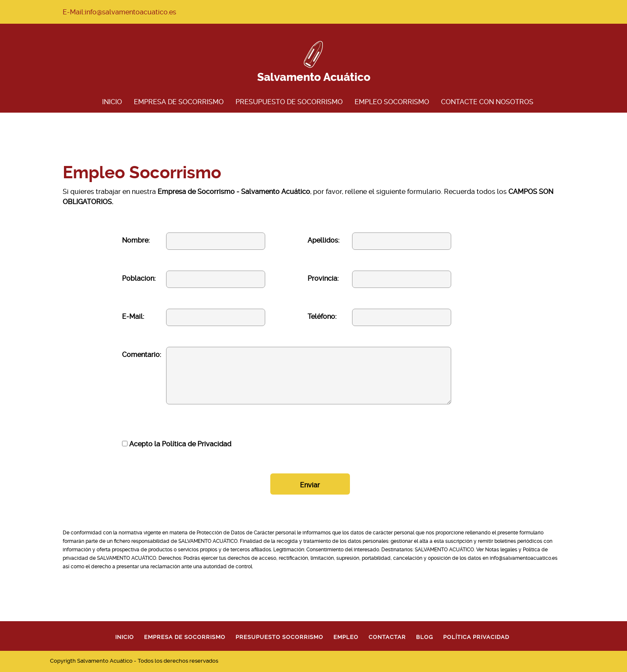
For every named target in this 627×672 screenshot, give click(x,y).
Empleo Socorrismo (392, 102)
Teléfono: (322, 317)
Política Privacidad (476, 637)
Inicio (112, 102)
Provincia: (323, 278)
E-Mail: (133, 317)
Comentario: (141, 355)
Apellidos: (323, 240)
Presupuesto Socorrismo (279, 637)
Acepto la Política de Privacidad (177, 444)
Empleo (346, 637)
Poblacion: (139, 278)
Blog (424, 637)
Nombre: (136, 240)
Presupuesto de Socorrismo (289, 102)
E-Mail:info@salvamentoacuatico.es (119, 12)
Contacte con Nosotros (487, 102)
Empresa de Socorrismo (179, 102)
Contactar (387, 637)
